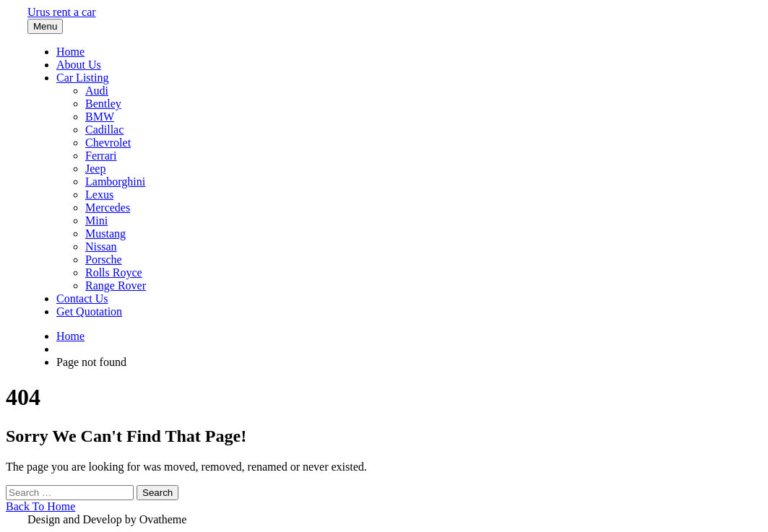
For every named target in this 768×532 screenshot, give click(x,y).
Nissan (101, 247)
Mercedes (108, 208)
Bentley (103, 104)
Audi (97, 91)
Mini (96, 221)
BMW (100, 117)
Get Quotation (89, 311)
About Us (79, 65)
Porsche (104, 260)
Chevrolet (108, 143)
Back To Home (40, 506)
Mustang (105, 234)
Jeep (95, 169)
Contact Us (82, 298)
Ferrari (101, 156)
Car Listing (82, 78)
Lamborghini (115, 182)
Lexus (99, 195)
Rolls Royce (114, 272)
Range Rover (116, 285)
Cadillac (104, 130)
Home (70, 52)
